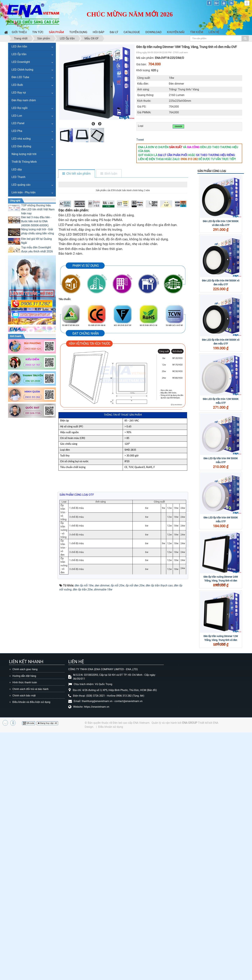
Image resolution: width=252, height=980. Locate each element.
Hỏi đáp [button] (99, 32)
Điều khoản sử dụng (111, 920)
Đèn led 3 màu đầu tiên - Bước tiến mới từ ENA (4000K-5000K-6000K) (36, 221)
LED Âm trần (19, 47)
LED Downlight (21, 62)
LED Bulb (17, 85)
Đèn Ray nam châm (24, 100)
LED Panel (18, 123)
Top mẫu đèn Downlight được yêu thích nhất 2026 (37, 249)
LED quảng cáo (21, 185)
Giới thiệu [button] (19, 32)
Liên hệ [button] (214, 32)
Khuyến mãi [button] (176, 32)
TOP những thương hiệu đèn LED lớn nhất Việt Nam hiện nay (38, 209)
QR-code (29, 916)
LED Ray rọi (19, 93)
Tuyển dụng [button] (78, 32)
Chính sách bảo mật (24, 888)
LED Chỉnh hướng (22, 70)
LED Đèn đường (21, 146)
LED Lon (17, 116)
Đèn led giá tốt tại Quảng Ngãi (36, 241)
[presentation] (93, 124)
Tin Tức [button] (38, 32)
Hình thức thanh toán (25, 875)
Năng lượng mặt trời (24, 154)
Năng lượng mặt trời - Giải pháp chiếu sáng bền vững (38, 231)
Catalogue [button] (132, 32)
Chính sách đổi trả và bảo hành (30, 882)
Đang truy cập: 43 (47, 916)
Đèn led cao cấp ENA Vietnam (131, 916)
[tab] (76, 174)
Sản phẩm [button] (56, 32)
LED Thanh (18, 177)
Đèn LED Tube (20, 77)
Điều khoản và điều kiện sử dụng (31, 895)
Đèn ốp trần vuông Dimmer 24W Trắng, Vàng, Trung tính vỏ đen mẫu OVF (221, 581)
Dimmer (178, 127)
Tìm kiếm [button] (197, 32)
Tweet (140, 140)
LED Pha (17, 131)
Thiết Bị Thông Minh (24, 162)
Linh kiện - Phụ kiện (24, 192)
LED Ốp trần (19, 54)
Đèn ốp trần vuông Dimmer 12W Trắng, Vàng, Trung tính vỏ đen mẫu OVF (221, 640)
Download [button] (153, 32)
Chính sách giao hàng (25, 862)
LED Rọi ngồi (20, 108)
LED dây (17, 169)
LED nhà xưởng (21, 139)
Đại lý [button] (114, 32)
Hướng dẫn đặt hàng (24, 869)
